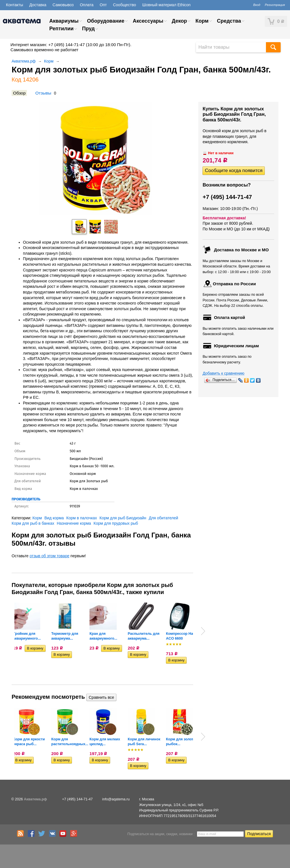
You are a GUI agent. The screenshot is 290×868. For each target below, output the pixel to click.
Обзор (19, 93)
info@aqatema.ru (116, 799)
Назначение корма (74, 523)
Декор (179, 21)
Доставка (38, 5)
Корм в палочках (82, 518)
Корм (202, 21)
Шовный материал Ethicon (166, 5)
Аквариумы (64, 21)
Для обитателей (163, 518)
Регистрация (275, 5)
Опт (103, 5)
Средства (229, 21)
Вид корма (54, 518)
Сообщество (124, 5)
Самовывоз (63, 5)
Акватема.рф (24, 61)
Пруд (89, 29)
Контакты (14, 5)
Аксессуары (148, 21)
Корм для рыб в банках (33, 523)
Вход (257, 5)
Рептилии (61, 29)
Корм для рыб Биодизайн (123, 518)
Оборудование (106, 21)
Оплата (87, 5)
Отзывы (43, 93)
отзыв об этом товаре (50, 556)
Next (203, 631)
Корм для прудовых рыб (116, 523)
